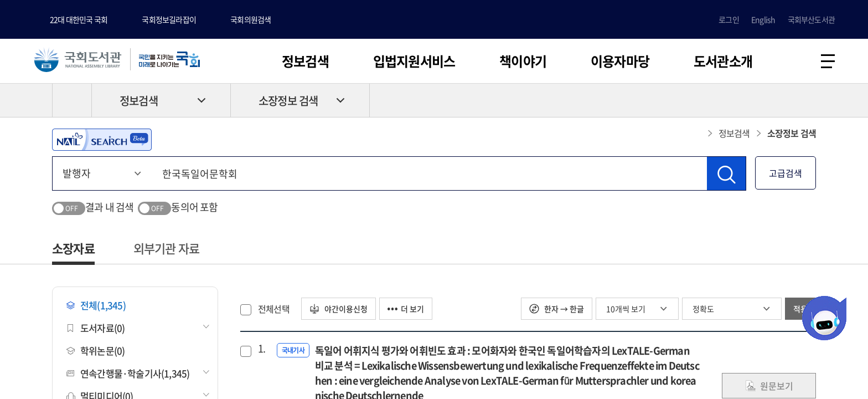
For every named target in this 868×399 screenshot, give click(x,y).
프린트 (769, 100)
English (763, 19)
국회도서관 (77, 59)
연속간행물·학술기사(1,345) (128, 373)
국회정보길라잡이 (169, 19)
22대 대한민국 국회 (79, 19)
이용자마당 (620, 61)
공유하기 (808, 100)
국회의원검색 (250, 19)
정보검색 (305, 61)
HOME (72, 100)
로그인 (729, 19)
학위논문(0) (95, 351)
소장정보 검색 (288, 101)
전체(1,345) (96, 305)
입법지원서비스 (414, 61)
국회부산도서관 (811, 19)
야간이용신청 (339, 309)
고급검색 (786, 173)
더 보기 (406, 309)
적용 (800, 309)
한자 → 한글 (557, 309)
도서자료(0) (95, 328)
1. (262, 349)
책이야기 (523, 61)
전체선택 (274, 309)
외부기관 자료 (166, 248)
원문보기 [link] (769, 386)
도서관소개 (723, 61)
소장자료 (73, 248)
